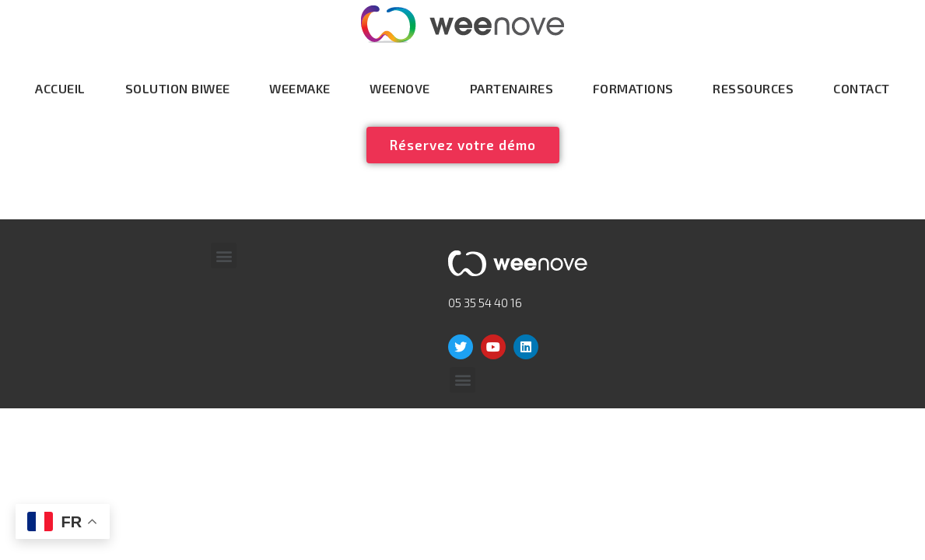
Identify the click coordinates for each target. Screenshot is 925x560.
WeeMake (300, 88)
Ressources (753, 88)
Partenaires (512, 88)
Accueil (60, 88)
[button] (224, 255)
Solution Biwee (178, 88)
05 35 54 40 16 (485, 303)
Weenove (400, 88)
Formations (633, 88)
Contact (862, 88)
